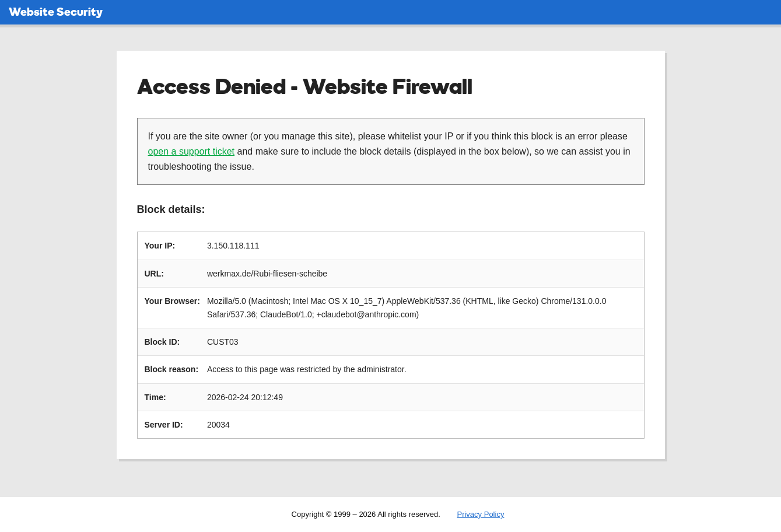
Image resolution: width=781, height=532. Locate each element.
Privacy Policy (480, 514)
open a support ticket (192, 151)
